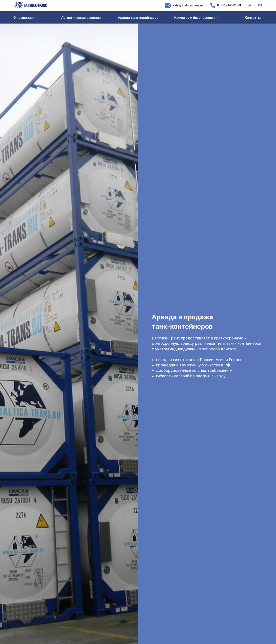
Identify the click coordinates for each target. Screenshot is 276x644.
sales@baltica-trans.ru (188, 5)
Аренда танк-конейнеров (138, 18)
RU (260, 5)
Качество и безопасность (195, 18)
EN (250, 5)
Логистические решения (81, 18)
